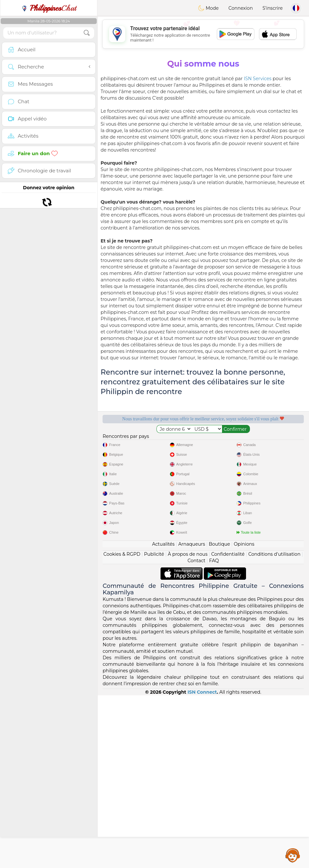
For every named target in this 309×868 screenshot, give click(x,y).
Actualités (163, 717)
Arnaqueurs (192, 717)
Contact (197, 733)
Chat (49, 8)
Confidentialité (228, 727)
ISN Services (258, 79)
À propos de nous (188, 727)
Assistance (293, 855)
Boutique (219, 717)
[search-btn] (87, 33)
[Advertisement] (203, 34)
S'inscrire (273, 8)
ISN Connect (202, 865)
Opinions (244, 717)
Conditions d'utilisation (274, 727)
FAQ (214, 733)
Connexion (241, 8)
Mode (208, 8)
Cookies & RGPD (122, 727)
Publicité (154, 727)
